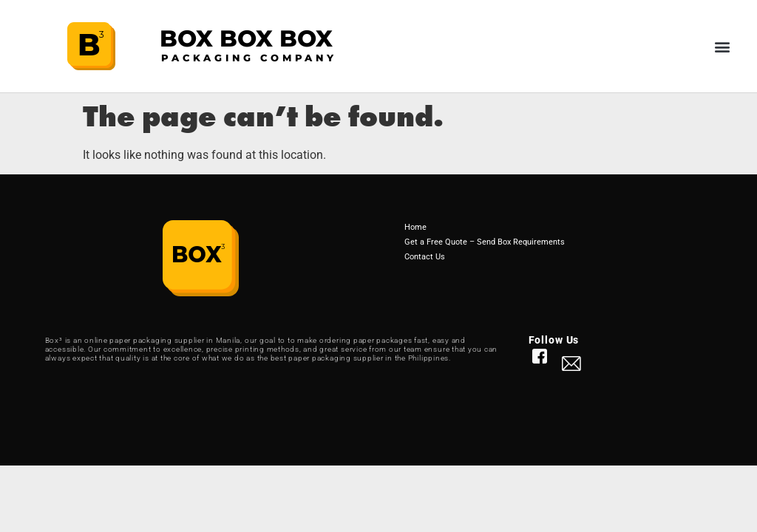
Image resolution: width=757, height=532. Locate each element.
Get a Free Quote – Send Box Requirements (485, 242)
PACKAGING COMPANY (249, 58)
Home (415, 227)
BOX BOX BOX (246, 38)
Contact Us (425, 257)
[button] (723, 46)
